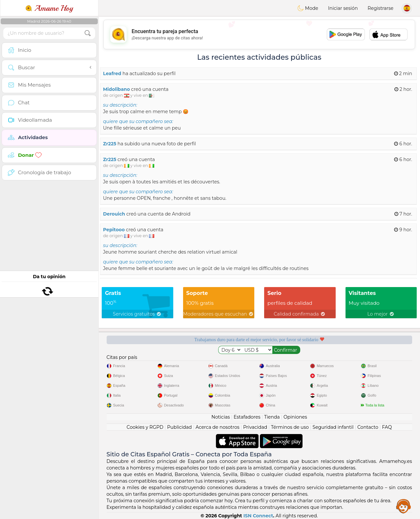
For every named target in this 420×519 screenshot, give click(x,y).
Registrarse (380, 8)
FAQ (387, 427)
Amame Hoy (49, 8)
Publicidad (179, 427)
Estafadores (247, 417)
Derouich (114, 214)
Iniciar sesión (343, 8)
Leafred (112, 73)
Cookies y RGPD (145, 427)
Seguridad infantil (333, 427)
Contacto (368, 427)
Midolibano (116, 89)
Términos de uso (290, 427)
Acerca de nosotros (218, 427)
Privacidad (255, 427)
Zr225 (110, 144)
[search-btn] (88, 33)
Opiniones (295, 417)
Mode (308, 8)
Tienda (272, 417)
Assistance (404, 506)
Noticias (220, 417)
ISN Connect (258, 516)
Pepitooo (114, 230)
